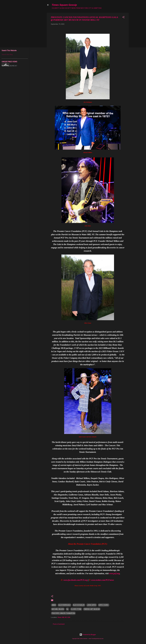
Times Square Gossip (64, 5)
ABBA (54, 605)
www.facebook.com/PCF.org (76, 580)
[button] (123, 17)
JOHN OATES (92, 605)
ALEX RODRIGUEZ (64, 605)
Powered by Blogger (88, 635)
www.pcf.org (114, 573)
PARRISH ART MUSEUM (92, 609)
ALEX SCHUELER (79, 605)
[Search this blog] (15, 54)
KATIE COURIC (104, 605)
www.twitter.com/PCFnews (103, 580)
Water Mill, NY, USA (64, 617)
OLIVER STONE (76, 609)
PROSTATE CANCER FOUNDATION (63, 613)
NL (67, 609)
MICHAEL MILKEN (58, 609)
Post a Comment (59, 624)
